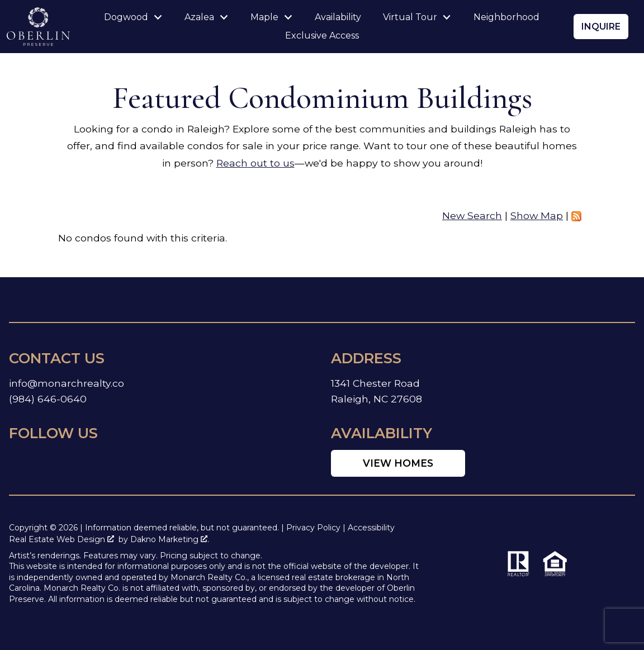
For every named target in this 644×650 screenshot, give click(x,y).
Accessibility (371, 528)
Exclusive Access (322, 36)
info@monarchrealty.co (67, 383)
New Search (472, 215)
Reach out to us (255, 163)
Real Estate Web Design (61, 539)
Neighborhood (506, 17)
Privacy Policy (313, 528)
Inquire (601, 27)
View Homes (398, 463)
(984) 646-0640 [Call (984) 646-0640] (48, 399)
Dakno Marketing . (170, 539)
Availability (338, 17)
